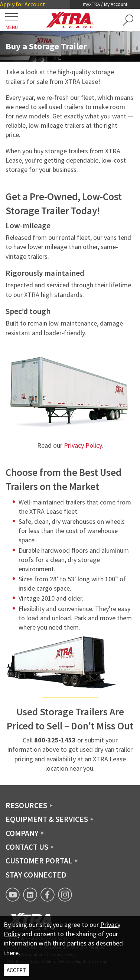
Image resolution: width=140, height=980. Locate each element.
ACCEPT (16, 970)
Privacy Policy (83, 445)
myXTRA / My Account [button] (105, 4)
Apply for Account (23, 4)
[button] (128, 20)
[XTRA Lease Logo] (70, 20)
